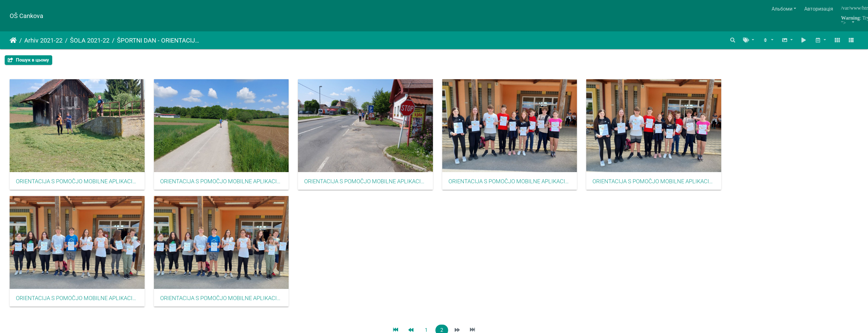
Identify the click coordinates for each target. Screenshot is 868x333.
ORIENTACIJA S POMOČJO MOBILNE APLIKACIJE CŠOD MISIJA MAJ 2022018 (376, 184)
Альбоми (782, 9)
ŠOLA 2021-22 (90, 40)
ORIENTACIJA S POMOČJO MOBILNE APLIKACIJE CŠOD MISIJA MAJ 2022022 (227, 304)
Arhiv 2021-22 (43, 40)
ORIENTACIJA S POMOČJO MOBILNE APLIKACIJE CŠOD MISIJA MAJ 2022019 (524, 184)
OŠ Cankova (26, 16)
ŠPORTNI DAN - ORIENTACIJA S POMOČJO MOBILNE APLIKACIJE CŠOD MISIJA (160, 40)
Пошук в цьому (28, 60)
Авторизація (819, 9)
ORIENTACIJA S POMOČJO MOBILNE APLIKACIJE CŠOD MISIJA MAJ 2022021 (79, 304)
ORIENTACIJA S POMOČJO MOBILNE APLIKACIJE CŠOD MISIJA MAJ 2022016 (79, 184)
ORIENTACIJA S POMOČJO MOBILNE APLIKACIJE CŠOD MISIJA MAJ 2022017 (227, 184)
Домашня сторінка (13, 40)
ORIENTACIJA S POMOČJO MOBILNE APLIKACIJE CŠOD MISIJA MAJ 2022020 (673, 184)
